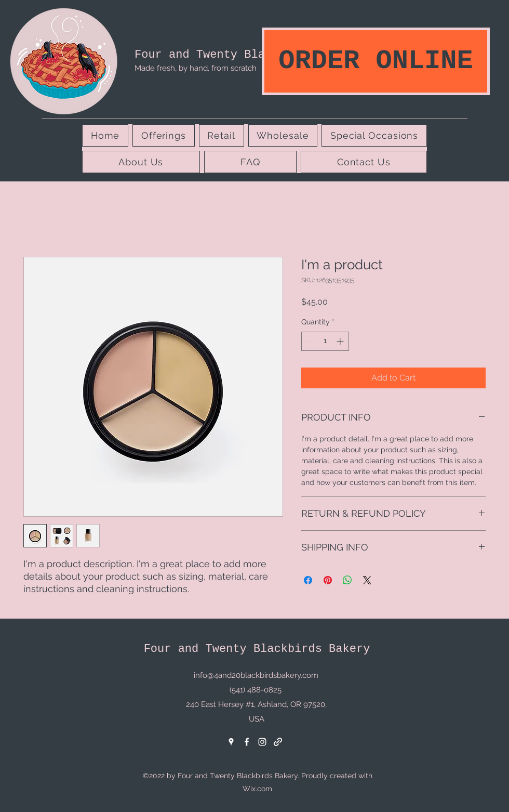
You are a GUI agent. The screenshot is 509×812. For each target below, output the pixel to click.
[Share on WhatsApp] (347, 580)
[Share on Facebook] (308, 580)
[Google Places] (231, 742)
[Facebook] (247, 742)
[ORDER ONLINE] (376, 61)
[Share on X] (367, 580)
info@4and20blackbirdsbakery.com (256, 675)
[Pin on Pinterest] (328, 580)
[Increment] (341, 341)
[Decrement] (309, 341)
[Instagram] (262, 742)
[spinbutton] (325, 341)
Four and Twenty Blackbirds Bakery (248, 55)
